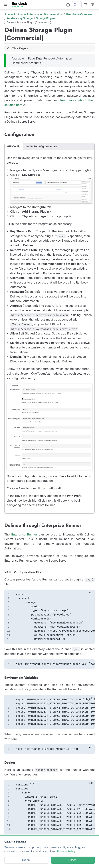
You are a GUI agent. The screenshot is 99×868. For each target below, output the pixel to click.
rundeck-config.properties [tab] (41, 146)
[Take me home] (21, 5)
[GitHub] (68, 5)
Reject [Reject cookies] (26, 860)
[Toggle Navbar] (86, 5)
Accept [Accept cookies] (73, 860)
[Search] (77, 5)
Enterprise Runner (24, 534)
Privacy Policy (66, 851)
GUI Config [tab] (14, 146)
